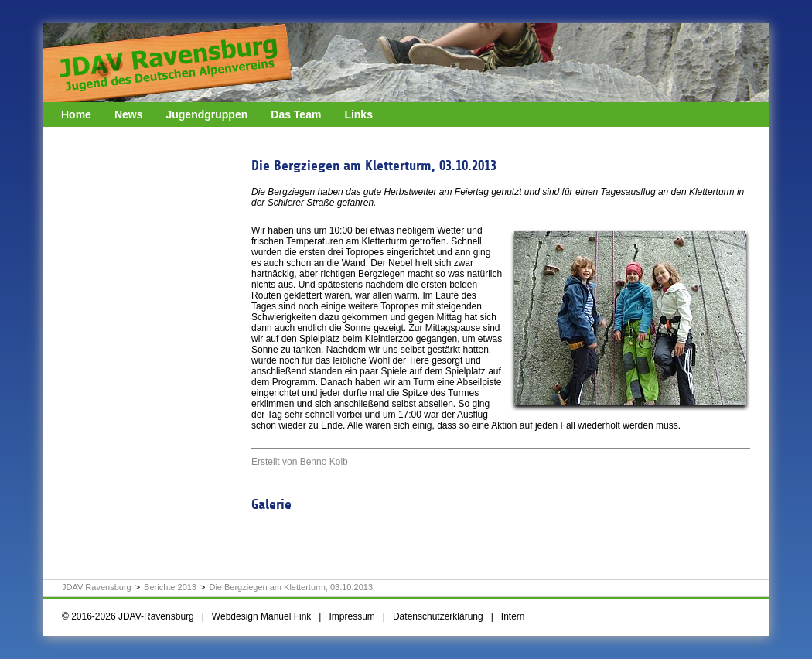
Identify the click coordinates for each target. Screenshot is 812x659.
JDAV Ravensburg (97, 587)
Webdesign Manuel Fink (262, 616)
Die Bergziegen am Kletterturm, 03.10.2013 (291, 587)
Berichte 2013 (170, 587)
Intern (513, 616)
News (129, 114)
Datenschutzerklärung (438, 616)
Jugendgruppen (206, 114)
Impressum (351, 616)
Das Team (296, 114)
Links (358, 114)
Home (76, 114)
